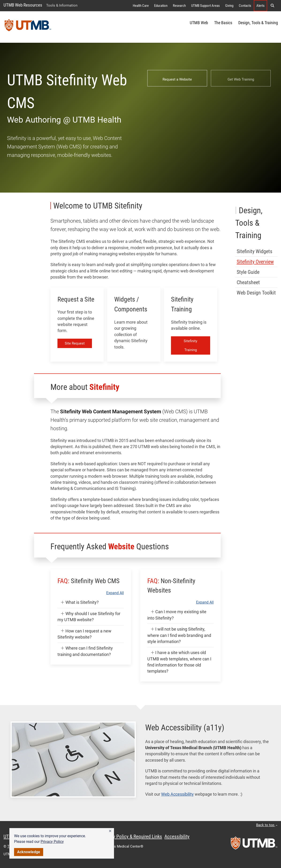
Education (161, 6)
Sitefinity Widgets (254, 251)
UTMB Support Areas (205, 6)
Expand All (115, 593)
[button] (110, 831)
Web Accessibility (177, 794)
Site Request (75, 343)
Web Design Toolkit (256, 293)
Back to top (267, 825)
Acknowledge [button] (29, 852)
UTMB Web (199, 23)
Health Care (141, 6)
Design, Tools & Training (258, 23)
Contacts (245, 6)
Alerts (260, 6)
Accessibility (177, 837)
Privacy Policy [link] (52, 842)
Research (179, 6)
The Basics (223, 23)
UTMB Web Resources (23, 5)
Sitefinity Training (190, 345)
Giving (229, 6)
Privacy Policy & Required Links (131, 837)
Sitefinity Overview (255, 262)
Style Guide (248, 272)
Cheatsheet (248, 282)
